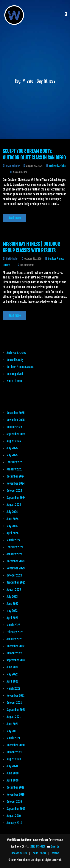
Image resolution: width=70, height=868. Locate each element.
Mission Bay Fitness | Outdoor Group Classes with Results (31, 247)
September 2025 (16, 434)
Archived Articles (58, 166)
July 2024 (12, 512)
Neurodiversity (15, 360)
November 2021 (15, 696)
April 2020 (13, 780)
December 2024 (15, 476)
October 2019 (14, 802)
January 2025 (14, 469)
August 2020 (14, 759)
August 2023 (14, 590)
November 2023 (16, 568)
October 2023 (14, 575)
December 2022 (15, 646)
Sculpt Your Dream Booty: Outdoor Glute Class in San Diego (34, 154)
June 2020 (13, 773)
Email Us (55, 847)
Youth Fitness (14, 381)
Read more (15, 218)
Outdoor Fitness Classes (20, 367)
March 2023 (13, 625)
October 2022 (14, 653)
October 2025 (14, 427)
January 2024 (14, 554)
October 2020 (14, 752)
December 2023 (15, 561)
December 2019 (15, 787)
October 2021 (14, 703)
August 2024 (14, 505)
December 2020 (16, 745)
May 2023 (12, 611)
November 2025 (16, 420)
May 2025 (12, 455)
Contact (56, 853)
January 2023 (14, 639)
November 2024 (16, 483)
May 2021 (12, 731)
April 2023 (13, 618)
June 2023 (13, 604)
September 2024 (16, 498)
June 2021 (12, 724)
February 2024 (15, 547)
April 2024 (13, 533)
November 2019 (15, 795)
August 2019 (14, 816)
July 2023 (12, 597)
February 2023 (15, 632)
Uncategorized (15, 374)
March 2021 (13, 738)
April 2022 (12, 681)
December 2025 (15, 413)
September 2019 (16, 809)
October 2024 (14, 491)
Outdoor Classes (19, 853)
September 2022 (16, 660)
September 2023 (16, 582)
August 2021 (14, 717)
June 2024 (13, 519)
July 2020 (12, 766)
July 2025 (12, 448)
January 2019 (14, 823)
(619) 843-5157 (38, 847)
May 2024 (12, 526)
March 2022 (13, 688)
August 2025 (14, 441)
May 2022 (12, 674)
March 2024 (13, 540)
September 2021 (16, 710)
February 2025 (15, 462)
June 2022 (13, 667)
